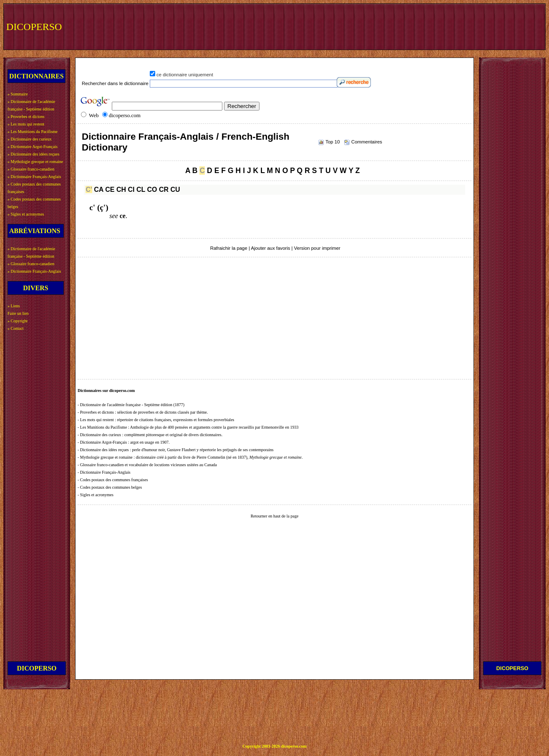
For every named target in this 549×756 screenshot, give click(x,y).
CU (175, 190)
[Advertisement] (389, 26)
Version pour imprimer (317, 248)
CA (99, 190)
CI (131, 190)
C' (89, 190)
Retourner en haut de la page (275, 516)
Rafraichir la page (229, 248)
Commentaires (367, 142)
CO (152, 190)
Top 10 (332, 142)
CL (141, 190)
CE (110, 190)
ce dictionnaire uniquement (185, 75)
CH (121, 190)
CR (164, 190)
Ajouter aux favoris (270, 248)
